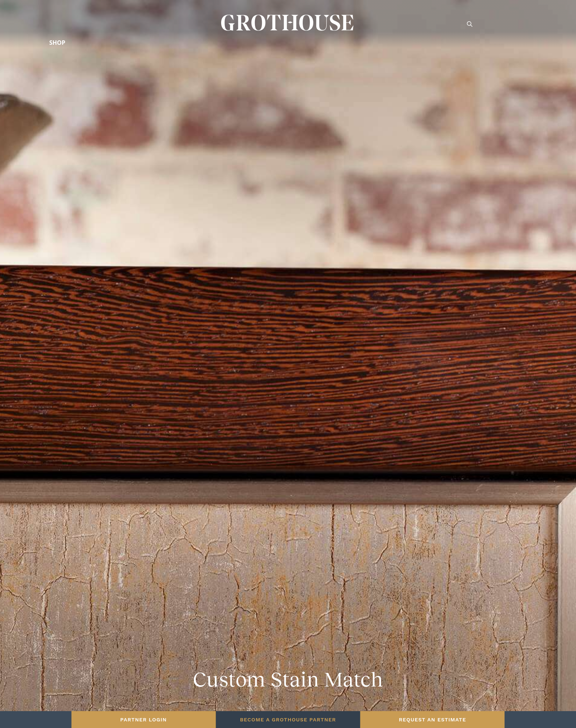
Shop (57, 43)
